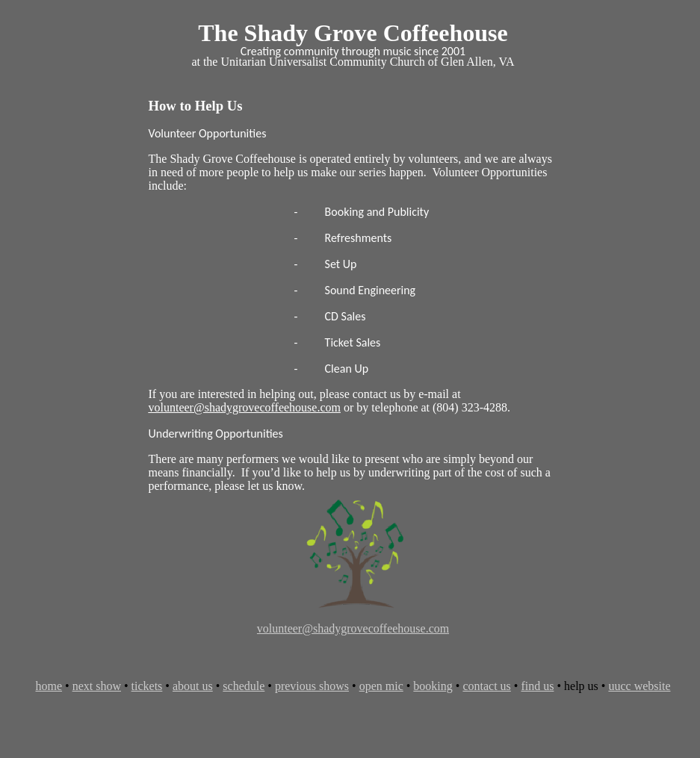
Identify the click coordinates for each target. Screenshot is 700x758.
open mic (381, 686)
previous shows (312, 686)
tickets (147, 686)
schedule (244, 686)
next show (97, 686)
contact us (486, 686)
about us (193, 686)
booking (433, 686)
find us (537, 686)
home (49, 686)
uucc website (639, 686)
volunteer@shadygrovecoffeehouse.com (353, 628)
